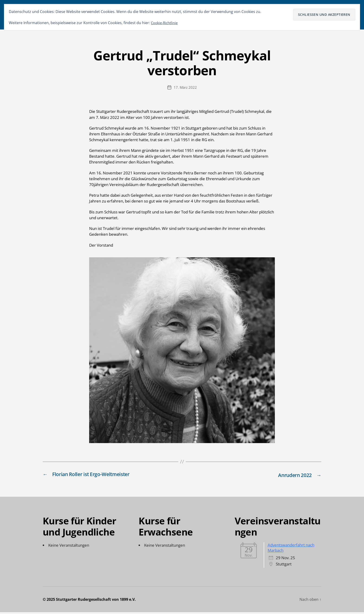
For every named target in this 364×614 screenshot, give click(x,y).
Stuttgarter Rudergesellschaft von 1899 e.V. (96, 601)
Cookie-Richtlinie (165, 23)
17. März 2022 (185, 90)
